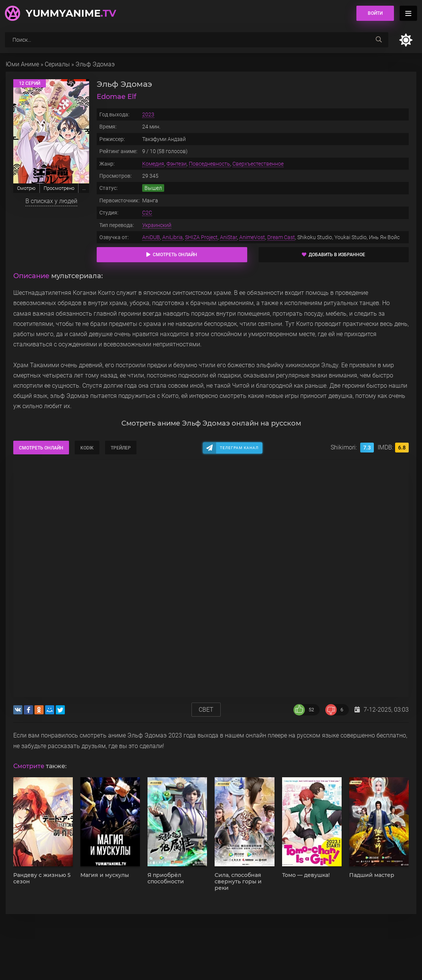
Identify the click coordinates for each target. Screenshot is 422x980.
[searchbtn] (379, 40)
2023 (148, 114)
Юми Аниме (22, 64)
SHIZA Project (201, 237)
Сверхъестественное (258, 164)
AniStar (228, 237)
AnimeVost (252, 237)
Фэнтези (176, 164)
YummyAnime (71, 13)
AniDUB (151, 237)
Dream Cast (281, 237)
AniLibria (173, 237)
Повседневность (209, 164)
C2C (147, 213)
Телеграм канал (239, 448)
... (84, 188)
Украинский (157, 225)
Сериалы (57, 64)
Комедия (153, 164)
